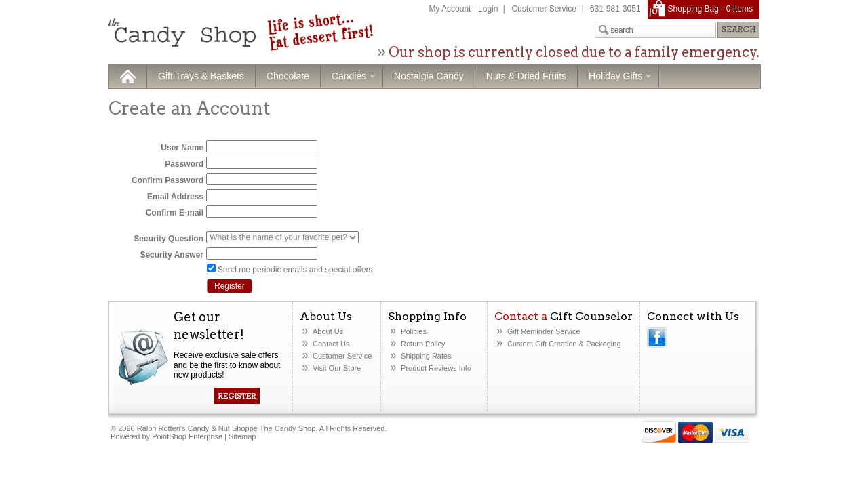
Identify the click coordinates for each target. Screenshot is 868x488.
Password (184, 164)
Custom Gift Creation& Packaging (564, 344)
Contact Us (331, 344)
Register (230, 286)
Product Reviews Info (436, 368)
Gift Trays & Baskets (201, 76)
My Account (450, 9)
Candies (348, 77)
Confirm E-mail (175, 213)
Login (488, 9)
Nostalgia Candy (429, 76)
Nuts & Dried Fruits (526, 76)
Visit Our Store (337, 368)
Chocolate (288, 76)
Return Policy (423, 344)
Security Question (169, 239)
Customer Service (544, 9)
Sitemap (242, 436)
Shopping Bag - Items (710, 9)
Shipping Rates (426, 356)
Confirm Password (167, 180)
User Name (182, 148)
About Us (328, 331)
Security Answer (172, 255)
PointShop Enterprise (187, 436)
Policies (414, 331)
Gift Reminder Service (544, 331)
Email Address (175, 197)
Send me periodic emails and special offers (295, 270)
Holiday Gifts (615, 77)
